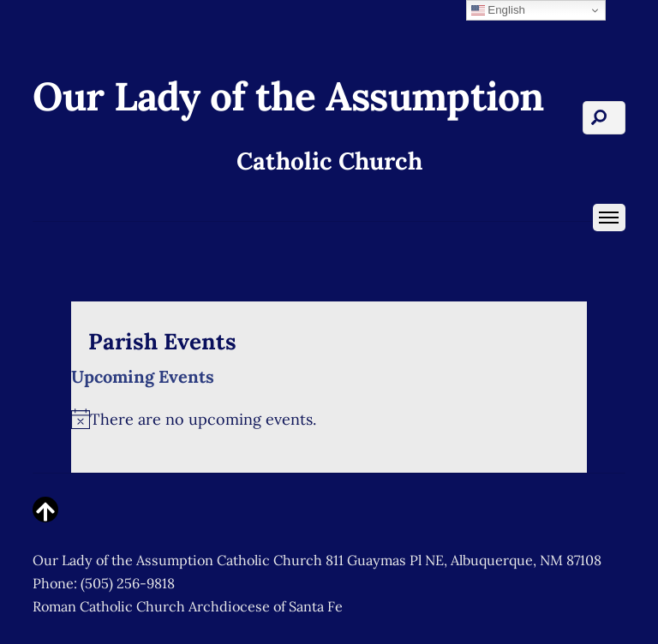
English (498, 10)
